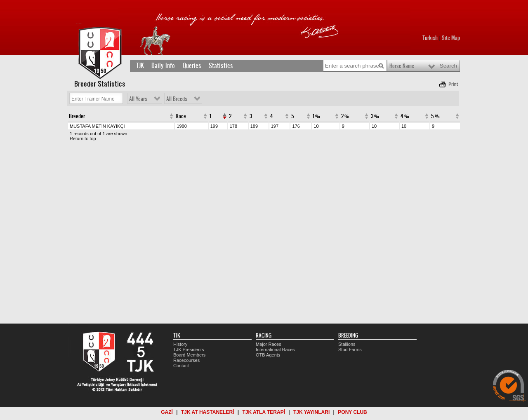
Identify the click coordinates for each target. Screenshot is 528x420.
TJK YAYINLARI (311, 412)
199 (214, 126)
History (180, 344)
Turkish (430, 38)
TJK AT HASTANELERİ (207, 412)
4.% (405, 116)
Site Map (451, 38)
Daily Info (163, 66)
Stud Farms (350, 350)
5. (293, 116)
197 (275, 126)
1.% (316, 116)
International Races (275, 350)
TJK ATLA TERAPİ (264, 412)
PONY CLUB (352, 412)
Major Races (269, 344)
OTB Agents (268, 355)
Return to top (83, 138)
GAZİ (167, 412)
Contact (181, 366)
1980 (181, 126)
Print (453, 84)
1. (211, 116)
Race (181, 116)
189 (254, 126)
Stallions (347, 344)
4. (272, 116)
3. (251, 116)
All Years (138, 99)
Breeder (77, 116)
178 (233, 126)
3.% (375, 116)
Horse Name (402, 66)
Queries (192, 66)
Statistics (221, 66)
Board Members (189, 355)
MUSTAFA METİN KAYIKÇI (97, 126)
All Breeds (177, 99)
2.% (345, 116)
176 (296, 126)
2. (231, 116)
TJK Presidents (189, 350)
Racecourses (186, 360)
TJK (140, 66)
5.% (435, 116)
